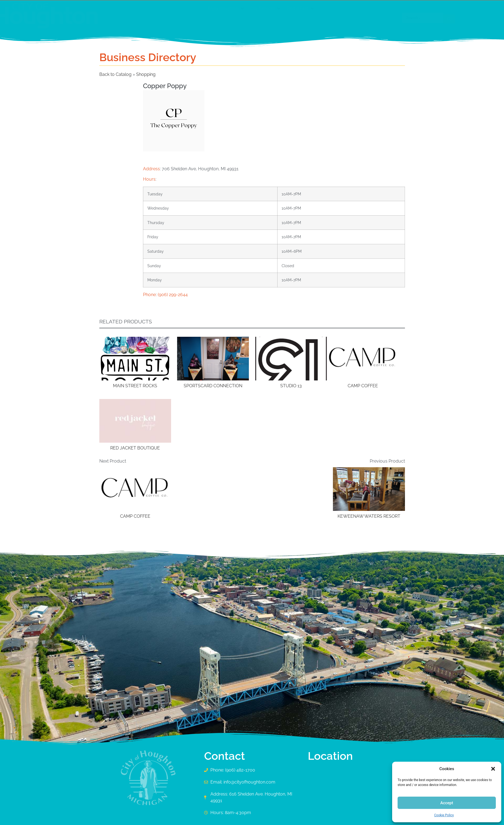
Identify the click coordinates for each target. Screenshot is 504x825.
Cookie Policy (444, 815)
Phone (149, 295)
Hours (149, 179)
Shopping (146, 74)
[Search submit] (397, 18)
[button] (493, 769)
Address (151, 169)
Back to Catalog (116, 74)
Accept (447, 803)
